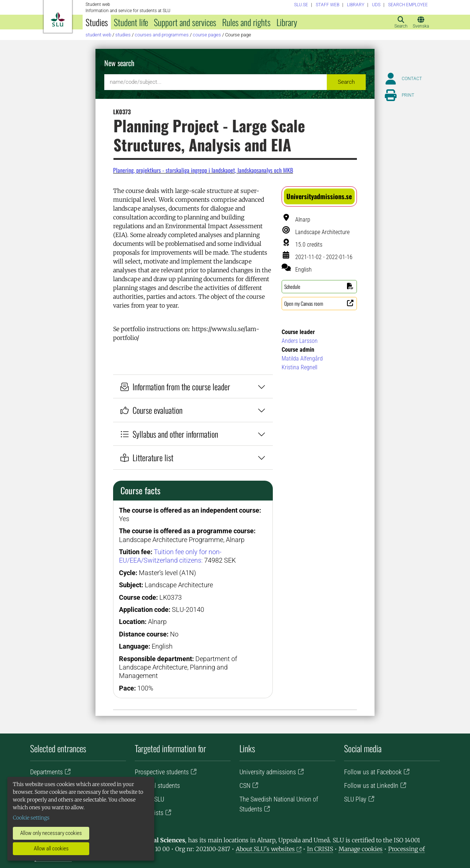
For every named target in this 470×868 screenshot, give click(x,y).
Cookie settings (31, 818)
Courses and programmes (162, 35)
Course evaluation (193, 410)
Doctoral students (157, 785)
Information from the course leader (193, 386)
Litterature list (193, 457)
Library (287, 22)
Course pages (207, 35)
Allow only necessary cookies (51, 833)
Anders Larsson (300, 341)
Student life (131, 22)
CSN (245, 785)
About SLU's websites (265, 849)
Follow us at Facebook (373, 772)
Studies (97, 22)
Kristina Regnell (299, 367)
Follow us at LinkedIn (371, 785)
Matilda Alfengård (302, 358)
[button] (319, 196)
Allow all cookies (51, 849)
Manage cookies (361, 849)
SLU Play (355, 799)
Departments (46, 772)
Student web (98, 35)
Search (346, 82)
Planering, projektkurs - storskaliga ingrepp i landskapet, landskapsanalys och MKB (203, 170)
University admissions (268, 772)
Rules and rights (246, 22)
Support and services (185, 22)
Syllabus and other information (193, 434)
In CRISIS (320, 849)
